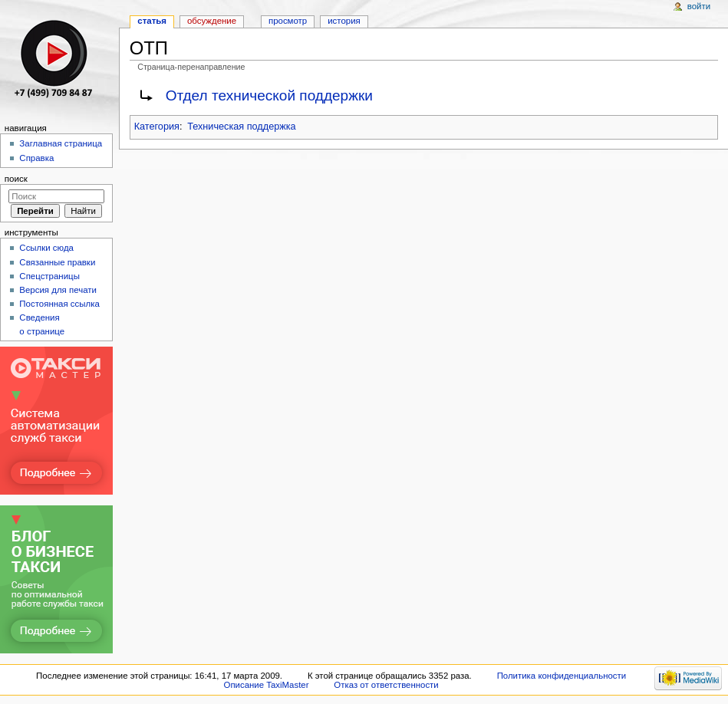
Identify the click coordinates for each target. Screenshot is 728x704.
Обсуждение (212, 21)
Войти (699, 6)
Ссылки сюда (46, 248)
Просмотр (288, 21)
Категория (157, 127)
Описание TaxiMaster (267, 685)
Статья (152, 21)
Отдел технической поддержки (269, 95)
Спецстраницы (49, 276)
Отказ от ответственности (386, 685)
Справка (36, 158)
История (344, 21)
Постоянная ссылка (59, 304)
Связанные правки (57, 262)
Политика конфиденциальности (562, 676)
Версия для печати (58, 290)
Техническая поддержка (241, 127)
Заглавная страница (61, 143)
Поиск (16, 179)
